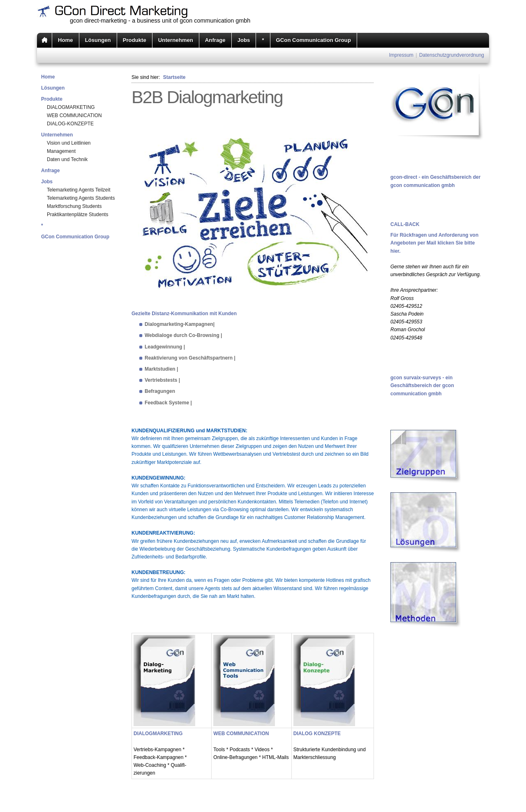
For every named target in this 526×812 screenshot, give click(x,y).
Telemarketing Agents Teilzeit (79, 190)
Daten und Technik (67, 159)
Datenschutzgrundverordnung (452, 55)
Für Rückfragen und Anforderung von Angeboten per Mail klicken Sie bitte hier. (434, 243)
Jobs (244, 40)
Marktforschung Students (74, 206)
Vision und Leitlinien (69, 143)
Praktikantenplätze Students (77, 215)
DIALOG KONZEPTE (317, 734)
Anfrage (215, 40)
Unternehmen (176, 40)
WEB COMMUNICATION (74, 115)
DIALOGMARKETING (71, 107)
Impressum (401, 55)
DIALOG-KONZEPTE (70, 124)
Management (61, 151)
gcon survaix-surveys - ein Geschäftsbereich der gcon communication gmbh (422, 385)
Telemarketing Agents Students (81, 198)
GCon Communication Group (314, 40)
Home (66, 40)
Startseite (174, 77)
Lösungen (98, 40)
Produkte (135, 40)
